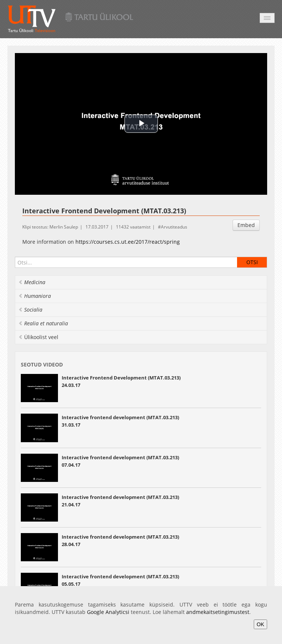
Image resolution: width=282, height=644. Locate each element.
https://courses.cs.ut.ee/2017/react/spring (128, 242)
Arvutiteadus (174, 227)
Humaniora (35, 296)
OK (260, 624)
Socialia (30, 310)
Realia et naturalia (43, 323)
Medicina (32, 282)
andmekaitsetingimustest (218, 612)
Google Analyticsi (108, 612)
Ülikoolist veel (38, 337)
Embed (246, 225)
